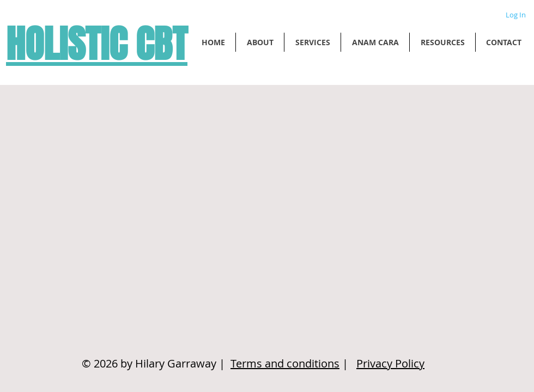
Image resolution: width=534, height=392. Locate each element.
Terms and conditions (285, 363)
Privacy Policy (390, 363)
